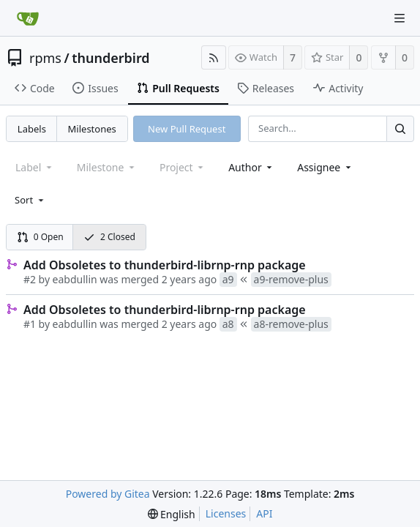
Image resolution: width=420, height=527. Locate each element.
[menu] (30, 200)
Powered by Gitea (108, 494)
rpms (45, 58)
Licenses (226, 513)
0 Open (40, 237)
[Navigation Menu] (400, 18)
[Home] (28, 18)
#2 (30, 279)
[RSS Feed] (214, 57)
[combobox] (251, 167)
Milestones (92, 129)
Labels (32, 129)
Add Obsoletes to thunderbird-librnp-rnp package (165, 265)
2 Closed (109, 237)
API (264, 513)
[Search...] (400, 128)
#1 (30, 324)
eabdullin (75, 279)
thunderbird (110, 58)
